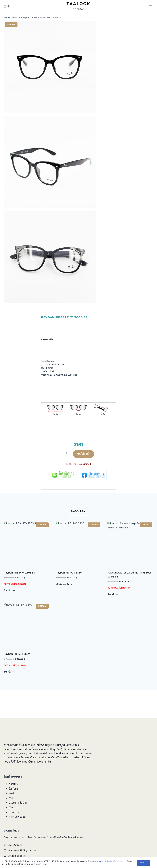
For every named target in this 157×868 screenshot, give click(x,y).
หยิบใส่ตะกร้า (83, 454)
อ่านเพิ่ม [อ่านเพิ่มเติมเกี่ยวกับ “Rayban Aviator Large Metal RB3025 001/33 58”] (113, 595)
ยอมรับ (144, 864)
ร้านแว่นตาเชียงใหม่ (29, 745)
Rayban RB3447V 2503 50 (19, 573)
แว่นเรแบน (44, 749)
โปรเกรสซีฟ (82, 749)
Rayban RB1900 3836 (69, 573)
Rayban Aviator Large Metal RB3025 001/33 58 (130, 575)
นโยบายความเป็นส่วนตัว (105, 863)
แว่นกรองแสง (11, 758)
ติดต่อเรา (14, 812)
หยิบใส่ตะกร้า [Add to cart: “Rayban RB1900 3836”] (64, 584)
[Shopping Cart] (7, 6)
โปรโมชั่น (13, 789)
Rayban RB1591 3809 (17, 654)
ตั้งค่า (44, 866)
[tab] (78, 512)
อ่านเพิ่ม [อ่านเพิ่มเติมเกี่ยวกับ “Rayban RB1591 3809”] (9, 672)
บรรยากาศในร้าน (18, 803)
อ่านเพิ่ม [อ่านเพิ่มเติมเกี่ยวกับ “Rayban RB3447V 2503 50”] (9, 591)
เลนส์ (12, 793)
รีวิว (11, 798)
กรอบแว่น (14, 784)
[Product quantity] (67, 453)
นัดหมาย (13, 808)
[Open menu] (150, 6)
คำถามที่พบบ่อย (17, 817)
